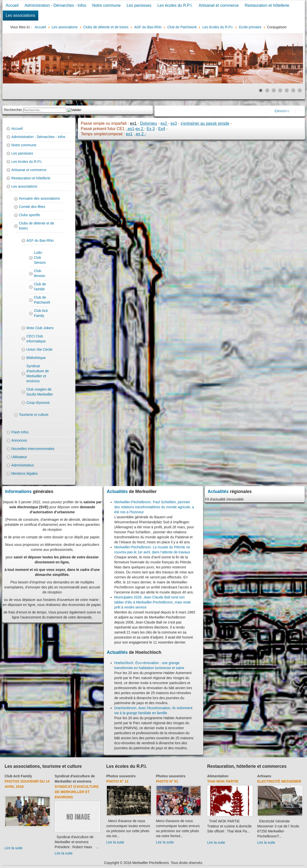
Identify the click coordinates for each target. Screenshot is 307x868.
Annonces (19, 440)
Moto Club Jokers (40, 328)
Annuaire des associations (39, 198)
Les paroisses (139, 5)
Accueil (12, 5)
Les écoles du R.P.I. (175, 5)
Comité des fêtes (32, 207)
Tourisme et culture (34, 415)
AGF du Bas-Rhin (40, 240)
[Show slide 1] (261, 90)
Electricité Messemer (279, 781)
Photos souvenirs (121, 776)
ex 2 (140, 129)
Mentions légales (25, 473)
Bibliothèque (36, 358)
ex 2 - (140, 134)
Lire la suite (14, 848)
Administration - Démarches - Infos (55, 5)
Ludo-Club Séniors (40, 258)
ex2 (164, 123)
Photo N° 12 (117, 781)
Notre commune (106, 5)
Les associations (21, 15)
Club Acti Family (41, 313)
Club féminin (40, 273)
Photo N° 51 (167, 781)
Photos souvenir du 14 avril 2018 (27, 784)
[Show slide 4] (280, 90)
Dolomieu (149, 123)
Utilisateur (19, 457)
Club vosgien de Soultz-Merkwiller (40, 392)
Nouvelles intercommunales (33, 449)
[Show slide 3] (274, 90)
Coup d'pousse (38, 403)
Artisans (264, 776)
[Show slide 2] (267, 90)
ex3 (174, 123)
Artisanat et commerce (219, 5)
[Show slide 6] (293, 90)
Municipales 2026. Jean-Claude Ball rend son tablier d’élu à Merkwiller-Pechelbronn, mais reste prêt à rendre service (153, 602)
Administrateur (23, 465)
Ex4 (162, 129)
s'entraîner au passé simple (205, 123)
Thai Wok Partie (223, 781)
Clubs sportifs (30, 215)
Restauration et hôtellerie (267, 5)
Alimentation (218, 776)
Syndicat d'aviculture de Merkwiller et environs (38, 374)
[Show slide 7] (300, 90)
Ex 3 (151, 129)
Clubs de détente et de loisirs (37, 226)
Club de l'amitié (40, 287)
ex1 (130, 129)
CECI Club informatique (36, 339)
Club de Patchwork (41, 300)
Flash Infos (20, 432)
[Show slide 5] (287, 90)
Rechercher (13, 110)
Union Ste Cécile (40, 349)
